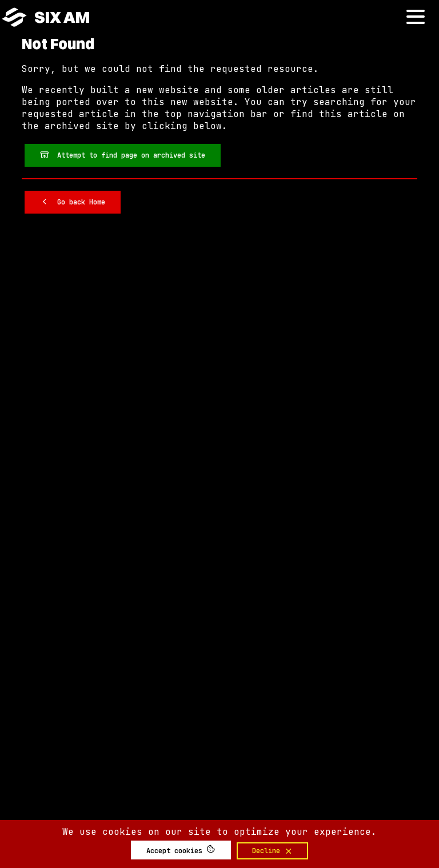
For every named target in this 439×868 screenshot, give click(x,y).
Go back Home (73, 202)
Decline (273, 851)
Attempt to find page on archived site (123, 155)
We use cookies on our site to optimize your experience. (219, 832)
